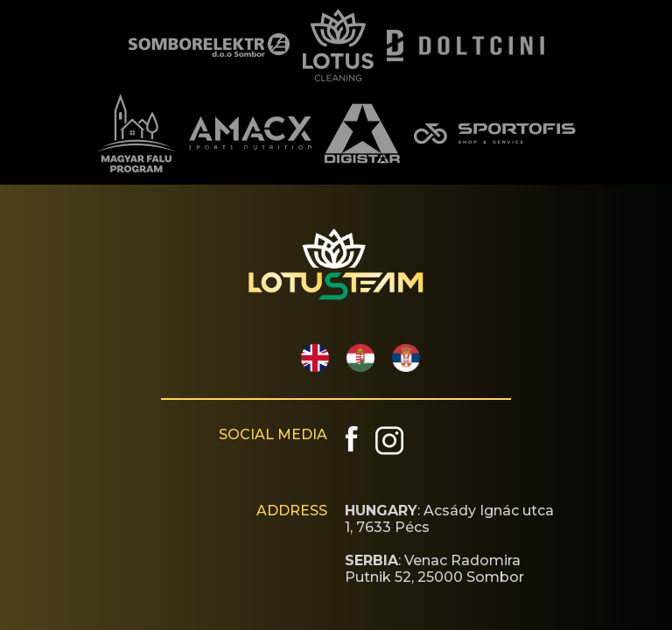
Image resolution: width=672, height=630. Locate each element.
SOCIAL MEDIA (273, 434)
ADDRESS (292, 511)
